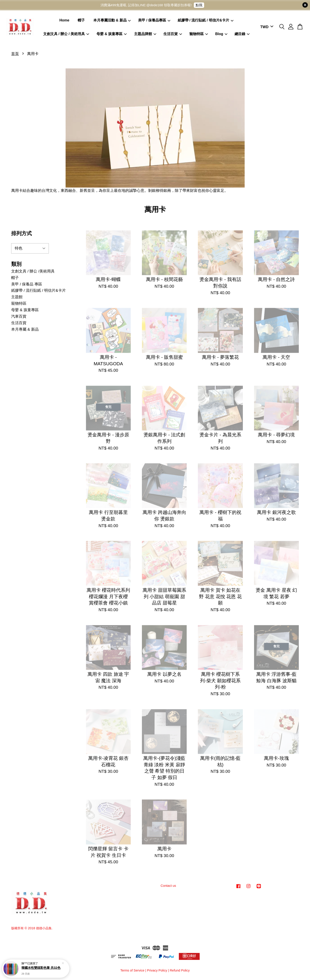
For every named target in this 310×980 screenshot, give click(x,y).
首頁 (15, 54)
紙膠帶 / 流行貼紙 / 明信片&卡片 (206, 20)
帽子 (81, 20)
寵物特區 (199, 34)
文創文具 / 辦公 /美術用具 (33, 271)
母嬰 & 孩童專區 (112, 34)
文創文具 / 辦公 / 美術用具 (66, 34)
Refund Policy (180, 970)
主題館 (17, 297)
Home (64, 20)
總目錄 (242, 34)
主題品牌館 (145, 34)
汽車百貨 (19, 316)
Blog (221, 34)
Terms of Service (132, 970)
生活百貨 (173, 34)
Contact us (168, 886)
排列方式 (21, 233)
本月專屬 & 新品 (25, 329)
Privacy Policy (157, 970)
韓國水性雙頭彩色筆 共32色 (41, 968)
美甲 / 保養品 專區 (27, 284)
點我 (199, 5)
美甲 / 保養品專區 (154, 20)
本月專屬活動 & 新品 (112, 20)
